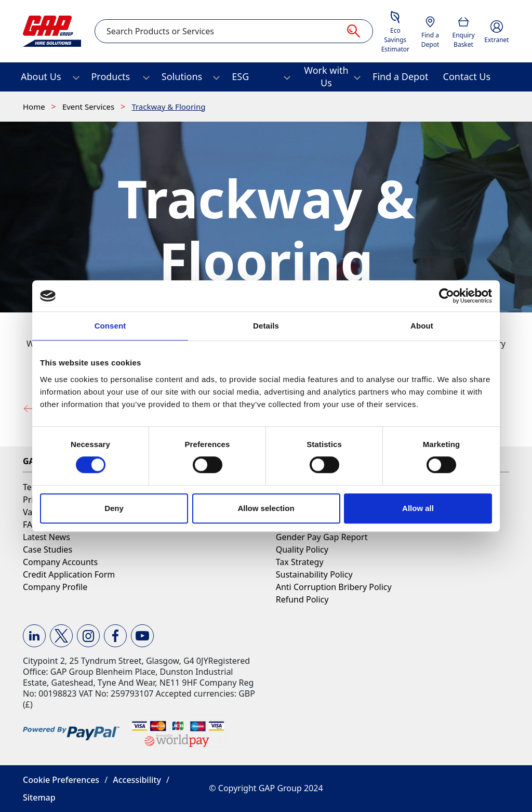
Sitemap (39, 797)
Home (35, 107)
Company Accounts (60, 562)
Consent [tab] (110, 326)
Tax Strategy (300, 562)
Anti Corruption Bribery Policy (334, 587)
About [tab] (422, 326)
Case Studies (48, 549)
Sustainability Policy (314, 574)
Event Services (89, 107)
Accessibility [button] (137, 780)
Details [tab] (266, 326)
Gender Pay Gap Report (322, 537)
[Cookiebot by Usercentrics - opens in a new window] (447, 296)
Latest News (46, 537)
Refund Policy (302, 599)
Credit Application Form (69, 574)
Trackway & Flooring (168, 107)
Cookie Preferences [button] (61, 780)
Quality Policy (302, 549)
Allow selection (266, 508)
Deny (114, 508)
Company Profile (55, 587)
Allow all (418, 508)
